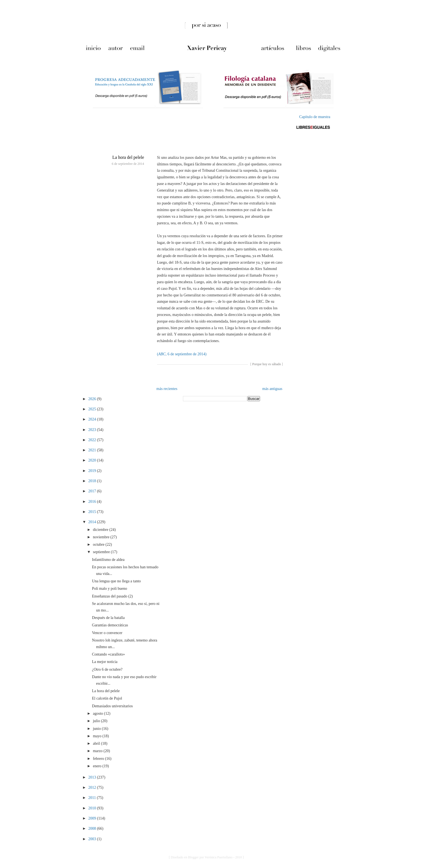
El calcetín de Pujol (107, 698)
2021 (93, 450)
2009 (93, 818)
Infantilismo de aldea (108, 560)
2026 (93, 399)
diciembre (101, 530)
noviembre (102, 537)
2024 (93, 419)
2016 (93, 502)
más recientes (167, 389)
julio (97, 721)
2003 (93, 839)
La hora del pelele (128, 157)
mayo (98, 736)
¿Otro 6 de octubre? (107, 669)
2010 (93, 808)
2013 (93, 777)
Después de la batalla (108, 618)
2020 (93, 460)
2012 (93, 788)
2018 (93, 481)
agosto (98, 713)
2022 (93, 440)
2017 (93, 491)
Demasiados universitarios (112, 706)
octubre (99, 544)
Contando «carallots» (108, 654)
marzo (98, 751)
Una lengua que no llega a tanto (116, 581)
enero (98, 766)
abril (97, 743)
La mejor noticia (105, 662)
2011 (92, 798)
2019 (93, 471)
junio (97, 729)
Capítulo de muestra (315, 117)
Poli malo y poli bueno (110, 589)
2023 (93, 430)
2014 (93, 522)
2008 (93, 829)
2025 (93, 409)
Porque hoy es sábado (266, 364)
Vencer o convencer (107, 633)
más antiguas (272, 389)
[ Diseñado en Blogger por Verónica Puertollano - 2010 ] (206, 857)
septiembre (102, 552)
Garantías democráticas (110, 625)
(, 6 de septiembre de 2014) (182, 354)
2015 (93, 512)
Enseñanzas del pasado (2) (112, 596)
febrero (99, 759)
